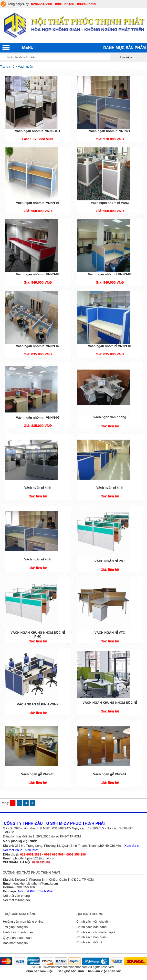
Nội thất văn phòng (16, 896)
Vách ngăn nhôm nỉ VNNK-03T (38, 131)
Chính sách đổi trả (89, 942)
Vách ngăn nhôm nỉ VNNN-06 (38, 203)
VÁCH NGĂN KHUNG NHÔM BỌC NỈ (110, 703)
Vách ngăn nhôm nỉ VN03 (110, 203)
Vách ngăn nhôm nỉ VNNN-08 (38, 274)
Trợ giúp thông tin (15, 927)
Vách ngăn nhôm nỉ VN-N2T (110, 131)
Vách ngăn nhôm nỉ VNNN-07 (38, 418)
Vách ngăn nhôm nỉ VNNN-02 (38, 346)
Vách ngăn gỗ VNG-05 (38, 774)
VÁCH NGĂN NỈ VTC (110, 633)
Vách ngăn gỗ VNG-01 (110, 774)
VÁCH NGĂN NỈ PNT (110, 561)
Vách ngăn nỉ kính (38, 488)
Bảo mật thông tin (15, 943)
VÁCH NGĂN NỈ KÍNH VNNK (38, 704)
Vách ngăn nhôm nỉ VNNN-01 (110, 346)
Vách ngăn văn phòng (110, 417)
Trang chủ (7, 67)
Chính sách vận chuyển (93, 922)
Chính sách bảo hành (91, 927)
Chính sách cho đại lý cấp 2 (96, 932)
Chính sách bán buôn (92, 937)
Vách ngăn (25, 67)
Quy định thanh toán (17, 938)
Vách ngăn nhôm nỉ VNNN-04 (110, 274)
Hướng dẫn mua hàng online (23, 922)
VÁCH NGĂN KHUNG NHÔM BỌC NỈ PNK (38, 634)
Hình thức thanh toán (18, 932)
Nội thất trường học (17, 900)
